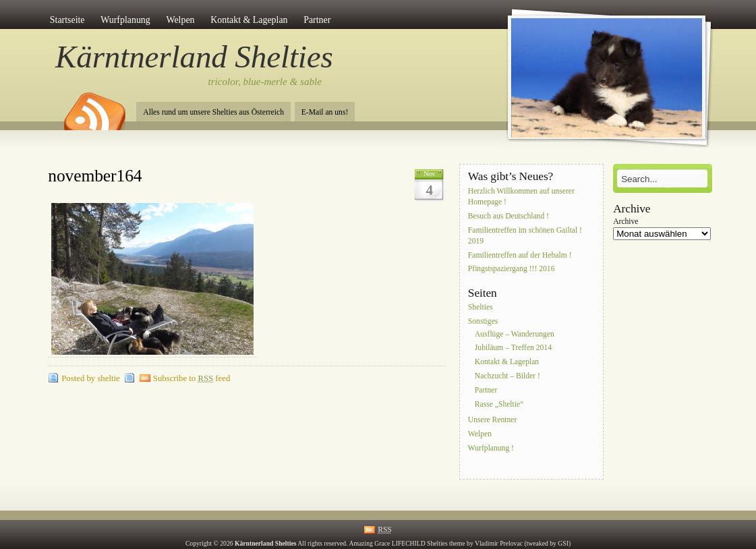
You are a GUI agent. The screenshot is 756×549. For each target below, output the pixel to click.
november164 (95, 176)
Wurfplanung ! (491, 448)
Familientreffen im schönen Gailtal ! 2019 (525, 236)
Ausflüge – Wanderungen (515, 334)
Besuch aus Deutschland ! (508, 216)
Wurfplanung (125, 20)
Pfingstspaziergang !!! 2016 (512, 269)
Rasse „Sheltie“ (499, 404)
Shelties (481, 308)
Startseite (67, 20)
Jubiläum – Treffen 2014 (513, 348)
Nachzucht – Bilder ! (507, 376)
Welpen (180, 20)
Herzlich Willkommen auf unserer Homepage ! (521, 197)
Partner (317, 20)
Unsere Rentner (492, 420)
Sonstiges (483, 321)
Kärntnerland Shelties (194, 57)
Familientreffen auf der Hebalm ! (520, 255)
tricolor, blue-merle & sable (265, 82)
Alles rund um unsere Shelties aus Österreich (213, 112)
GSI (563, 543)
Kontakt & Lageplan (249, 20)
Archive (626, 222)
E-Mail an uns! (325, 112)
